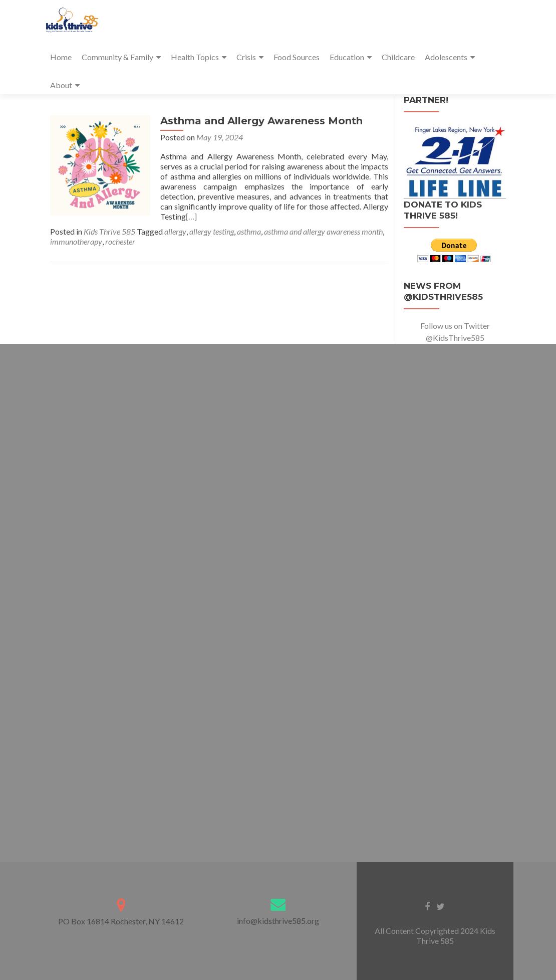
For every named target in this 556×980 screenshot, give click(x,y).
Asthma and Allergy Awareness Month (261, 121)
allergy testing (212, 231)
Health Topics (195, 57)
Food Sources (297, 57)
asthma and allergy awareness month (323, 231)
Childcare (398, 57)
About (61, 85)
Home (61, 57)
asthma (249, 231)
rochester (120, 241)
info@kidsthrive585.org (278, 921)
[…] (191, 216)
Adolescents (446, 57)
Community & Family (117, 57)
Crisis (246, 57)
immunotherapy (76, 241)
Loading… (278, 595)
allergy (175, 231)
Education (347, 57)
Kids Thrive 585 (109, 231)
